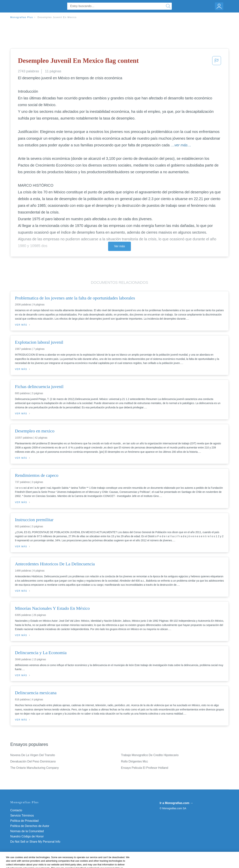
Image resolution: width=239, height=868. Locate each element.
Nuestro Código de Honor (27, 836)
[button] (217, 62)
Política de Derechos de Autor (30, 826)
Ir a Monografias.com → (176, 803)
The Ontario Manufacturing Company (35, 768)
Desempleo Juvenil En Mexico (57, 17)
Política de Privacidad (24, 821)
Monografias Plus (22, 17)
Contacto (16, 810)
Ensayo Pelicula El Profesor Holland (145, 768)
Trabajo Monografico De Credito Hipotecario (150, 755)
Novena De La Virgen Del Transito (33, 755)
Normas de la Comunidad (27, 831)
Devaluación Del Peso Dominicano (33, 761)
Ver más (119, 246)
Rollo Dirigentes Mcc (135, 761)
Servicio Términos (22, 816)
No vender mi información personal (33, 842)
